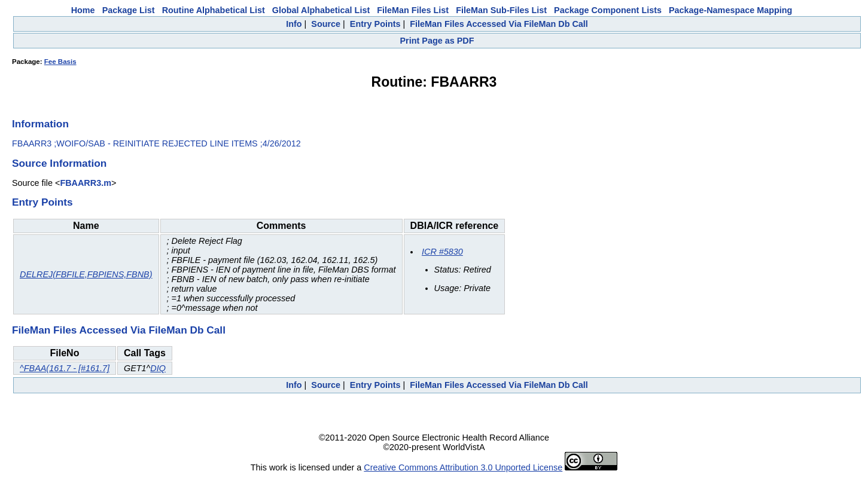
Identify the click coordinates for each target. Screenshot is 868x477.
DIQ (158, 368)
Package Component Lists (608, 10)
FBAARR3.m (86, 183)
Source (326, 24)
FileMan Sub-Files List (501, 10)
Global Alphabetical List (321, 10)
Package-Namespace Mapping (730, 10)
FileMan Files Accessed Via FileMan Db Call (499, 24)
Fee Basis (60, 62)
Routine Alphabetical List (214, 10)
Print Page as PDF (437, 41)
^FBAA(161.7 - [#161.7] (65, 368)
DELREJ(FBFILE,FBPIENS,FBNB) (86, 274)
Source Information (59, 163)
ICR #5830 (442, 252)
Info (294, 24)
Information (40, 124)
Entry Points (375, 24)
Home (83, 10)
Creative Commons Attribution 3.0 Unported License (463, 467)
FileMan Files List (413, 10)
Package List (129, 10)
